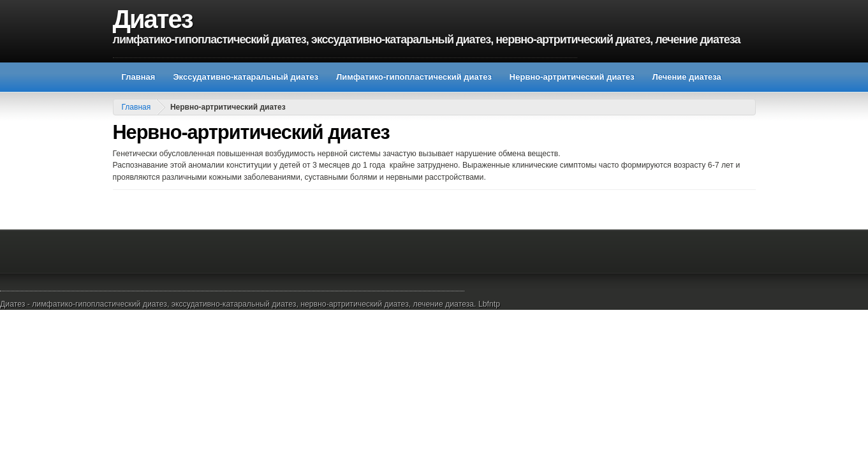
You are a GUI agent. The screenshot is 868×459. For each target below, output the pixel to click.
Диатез (153, 19)
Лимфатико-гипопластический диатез (414, 77)
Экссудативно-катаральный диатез (246, 77)
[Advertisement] (345, 53)
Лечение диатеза (687, 77)
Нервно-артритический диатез (572, 77)
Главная (139, 77)
